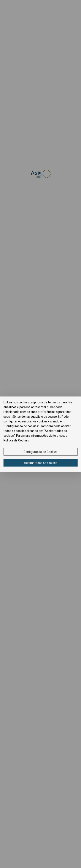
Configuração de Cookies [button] (40, 452)
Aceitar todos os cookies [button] (41, 463)
